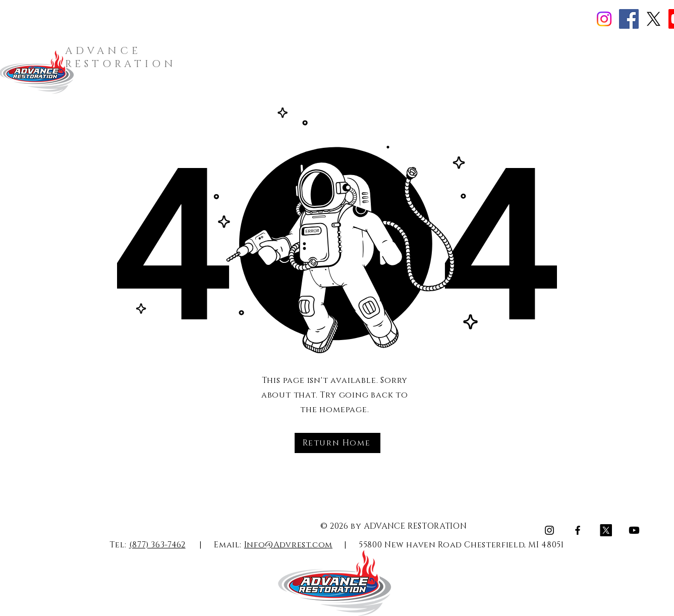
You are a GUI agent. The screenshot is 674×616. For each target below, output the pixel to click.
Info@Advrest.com (288, 545)
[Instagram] (604, 19)
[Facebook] (629, 19)
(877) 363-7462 (157, 545)
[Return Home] (338, 443)
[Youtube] (634, 530)
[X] (654, 19)
